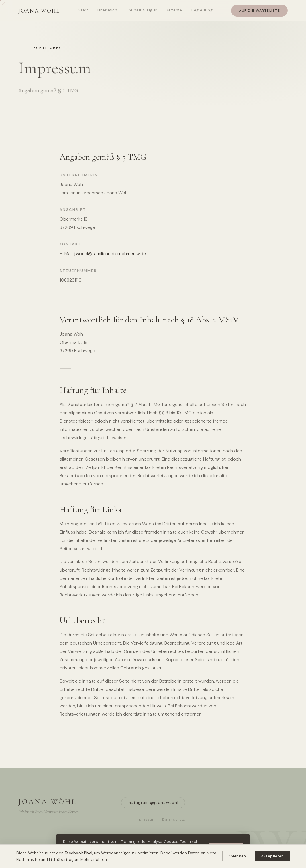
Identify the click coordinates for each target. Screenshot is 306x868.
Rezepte (174, 10)
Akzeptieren (272, 856)
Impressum (145, 819)
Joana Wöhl (39, 11)
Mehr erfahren (94, 859)
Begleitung (202, 10)
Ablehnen (237, 856)
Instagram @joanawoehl (153, 803)
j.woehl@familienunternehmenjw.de (110, 254)
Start (83, 10)
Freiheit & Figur (142, 10)
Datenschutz (174, 819)
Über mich (107, 10)
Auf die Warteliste (259, 11)
